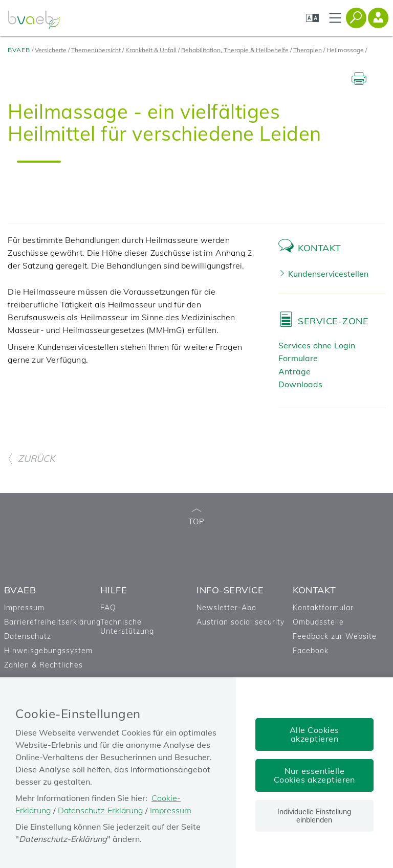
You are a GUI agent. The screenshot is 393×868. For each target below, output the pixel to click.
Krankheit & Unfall (151, 50)
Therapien (308, 50)
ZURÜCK (31, 459)
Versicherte (51, 50)
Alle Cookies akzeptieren (314, 734)
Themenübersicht (96, 50)
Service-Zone (333, 321)
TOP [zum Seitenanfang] (196, 517)
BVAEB (19, 50)
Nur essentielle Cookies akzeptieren (314, 775)
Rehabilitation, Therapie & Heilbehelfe (235, 50)
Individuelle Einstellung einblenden (314, 816)
